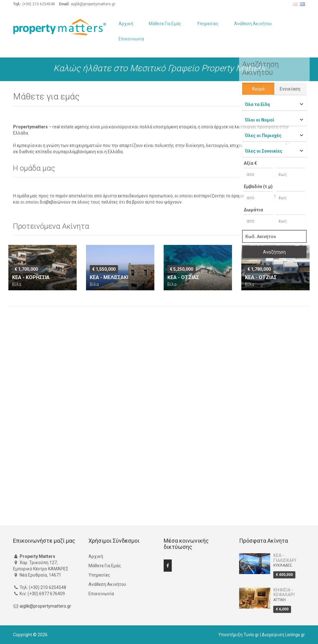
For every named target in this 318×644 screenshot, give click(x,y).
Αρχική (126, 24)
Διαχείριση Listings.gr (283, 635)
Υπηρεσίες (208, 24)
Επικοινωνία (131, 39)
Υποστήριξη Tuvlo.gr (239, 635)
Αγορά (258, 89)
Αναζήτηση (274, 252)
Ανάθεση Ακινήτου (253, 24)
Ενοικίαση (290, 89)
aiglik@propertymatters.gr (45, 606)
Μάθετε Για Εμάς (165, 24)
